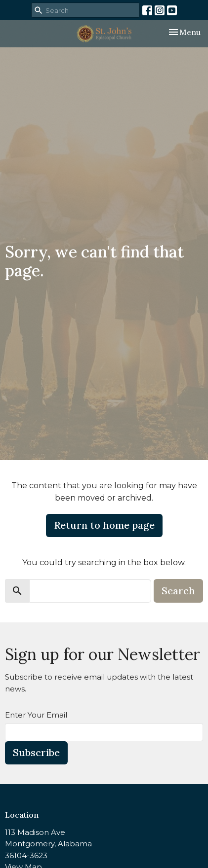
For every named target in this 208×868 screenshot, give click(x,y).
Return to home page (104, 525)
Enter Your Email (36, 715)
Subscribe (36, 752)
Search (178, 591)
